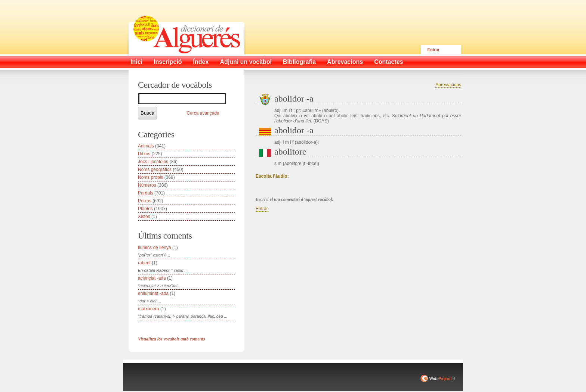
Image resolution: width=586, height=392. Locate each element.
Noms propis (150, 177)
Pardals (146, 193)
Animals (146, 146)
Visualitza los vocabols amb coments (171, 339)
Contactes (388, 62)
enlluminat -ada (153, 293)
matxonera (149, 309)
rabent (144, 263)
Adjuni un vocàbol (246, 62)
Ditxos (144, 154)
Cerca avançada (203, 113)
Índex (201, 62)
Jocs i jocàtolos (153, 162)
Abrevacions (345, 62)
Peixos (145, 201)
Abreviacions (448, 85)
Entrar (434, 50)
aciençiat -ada (152, 278)
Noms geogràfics (155, 169)
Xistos (144, 217)
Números (147, 185)
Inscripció (168, 62)
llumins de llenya (155, 248)
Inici (136, 62)
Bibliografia (299, 62)
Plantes (145, 209)
